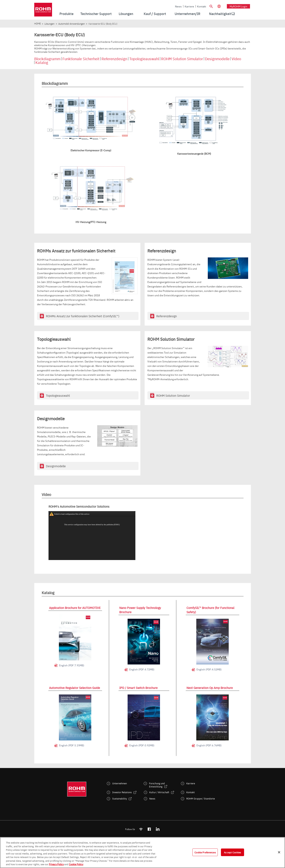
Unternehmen (120, 783)
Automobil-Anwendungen (72, 24)
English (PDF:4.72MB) (142, 669)
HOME (37, 23)
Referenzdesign (114, 59)
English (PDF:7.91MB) (72, 665)
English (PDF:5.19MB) (72, 745)
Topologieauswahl (144, 59)
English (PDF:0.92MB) (142, 745)
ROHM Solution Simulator (182, 59)
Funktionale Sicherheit (81, 59)
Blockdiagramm (47, 59)
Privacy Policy (56, 864)
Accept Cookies (232, 852)
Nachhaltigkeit (220, 14)
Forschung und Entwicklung (157, 785)
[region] (142, 853)
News (178, 6)
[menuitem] (220, 14)
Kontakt (202, 6)
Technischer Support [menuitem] (96, 14)
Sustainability (120, 798)
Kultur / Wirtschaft (159, 792)
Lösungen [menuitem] (126, 14)
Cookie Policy (76, 864)
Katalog (42, 62)
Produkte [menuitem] (66, 14)
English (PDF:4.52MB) (209, 669)
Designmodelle (217, 59)
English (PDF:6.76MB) (209, 745)
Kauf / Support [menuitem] (155, 14)
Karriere (189, 6)
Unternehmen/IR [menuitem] (187, 14)
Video (236, 59)
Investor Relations (122, 792)
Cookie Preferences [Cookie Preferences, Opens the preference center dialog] (205, 852)
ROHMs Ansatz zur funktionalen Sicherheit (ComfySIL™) (83, 316)
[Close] (279, 852)
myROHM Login (238, 6)
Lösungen (49, 24)
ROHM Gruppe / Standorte (201, 798)
